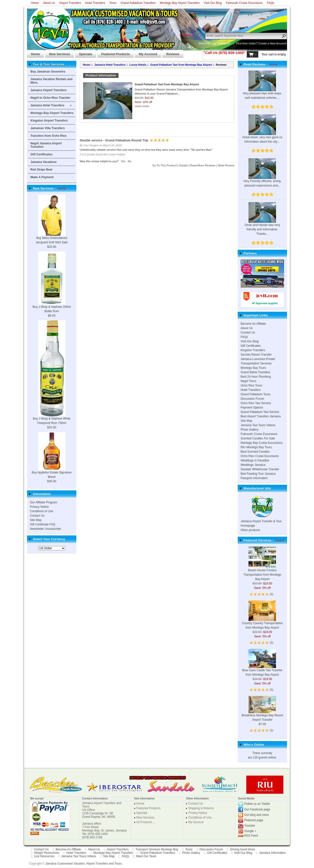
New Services (58, 53)
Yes (123, 161)
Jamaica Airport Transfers (49, 90)
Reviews (171, 53)
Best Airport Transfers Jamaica (261, 416)
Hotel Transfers (95, 3)
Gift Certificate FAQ (43, 524)
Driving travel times (243, 849)
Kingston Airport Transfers (49, 121)
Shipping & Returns (201, 808)
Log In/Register (221, 43)
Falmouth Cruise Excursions (244, 3)
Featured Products (114, 53)
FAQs (271, 3)
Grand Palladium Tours (256, 394)
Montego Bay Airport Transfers (180, 3)
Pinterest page (254, 820)
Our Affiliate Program (44, 502)
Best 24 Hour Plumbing (256, 377)
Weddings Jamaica (253, 465)
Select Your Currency (49, 539)
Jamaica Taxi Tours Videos (258, 425)
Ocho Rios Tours (251, 385)
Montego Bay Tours (253, 368)
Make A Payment (42, 177)
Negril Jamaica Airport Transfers (46, 145)
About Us (49, 3)
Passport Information (254, 478)
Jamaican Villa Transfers (48, 128)
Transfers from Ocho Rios (48, 136)
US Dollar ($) (187, 35)
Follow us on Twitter (257, 804)
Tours (113, 3)
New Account (278, 43)
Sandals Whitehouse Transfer (260, 469)
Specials (84, 53)
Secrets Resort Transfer (256, 355)
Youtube (249, 826)
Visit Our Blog (213, 3)
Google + (250, 831)
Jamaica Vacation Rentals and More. (51, 81)
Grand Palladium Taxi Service (260, 412)
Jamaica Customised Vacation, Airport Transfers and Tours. (84, 864)
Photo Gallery (250, 430)
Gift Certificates (41, 154)
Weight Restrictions (47, 853)
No (130, 161)
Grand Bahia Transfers (255, 372)
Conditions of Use (42, 511)
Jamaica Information (273, 853)
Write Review (226, 165)
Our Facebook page (257, 809)
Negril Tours (249, 381)
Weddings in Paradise (255, 460)
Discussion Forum (252, 399)
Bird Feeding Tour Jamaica (258, 474)
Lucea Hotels (138, 65)
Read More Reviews (203, 165)
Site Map (36, 520)
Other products (250, 530)
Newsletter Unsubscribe (46, 529)
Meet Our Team (146, 856)
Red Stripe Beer (41, 170)
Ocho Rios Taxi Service (256, 403)
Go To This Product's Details (170, 165)
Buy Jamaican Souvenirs (48, 72)
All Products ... (146, 822)
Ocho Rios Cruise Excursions (260, 456)
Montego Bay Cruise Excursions (262, 443)
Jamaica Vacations (44, 162)
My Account (146, 53)
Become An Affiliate (253, 324)
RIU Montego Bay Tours (256, 447)
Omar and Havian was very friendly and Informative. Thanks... (262, 223)
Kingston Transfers (253, 350)
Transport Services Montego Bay (157, 849)
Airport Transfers (70, 3)
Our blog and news (257, 815)
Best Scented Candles (255, 452)
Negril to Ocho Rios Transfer (50, 98)
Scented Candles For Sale (258, 438)
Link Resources (44, 856)
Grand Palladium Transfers (138, 3)
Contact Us (37, 516)
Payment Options (252, 408)
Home (35, 3)
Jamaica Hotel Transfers (47, 105)
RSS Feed (251, 836)
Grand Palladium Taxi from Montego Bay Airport (181, 65)
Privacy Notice (39, 507)
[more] (61, 188)
